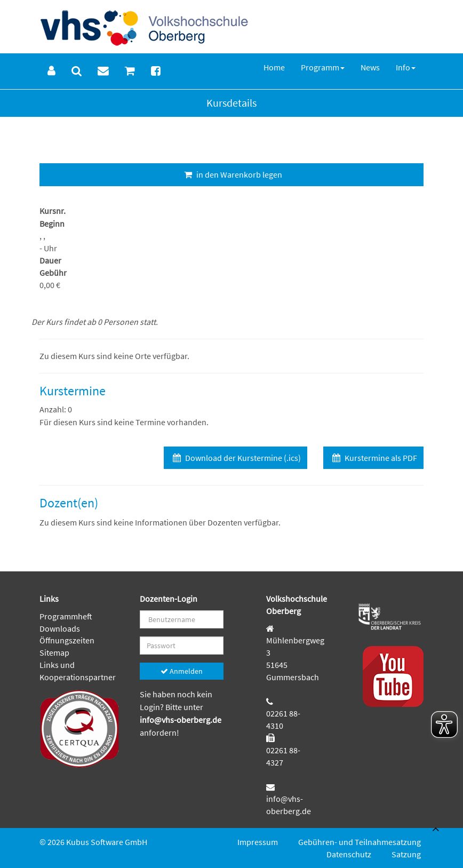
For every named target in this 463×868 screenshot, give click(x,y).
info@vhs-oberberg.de (181, 720)
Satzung (406, 854)
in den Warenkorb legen (232, 174)
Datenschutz (349, 854)
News (370, 67)
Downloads (60, 628)
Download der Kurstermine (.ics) (236, 458)
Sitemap (54, 652)
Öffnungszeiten (67, 640)
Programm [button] (323, 67)
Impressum (258, 842)
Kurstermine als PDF (373, 458)
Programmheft (66, 616)
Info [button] (406, 67)
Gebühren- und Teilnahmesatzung (360, 842)
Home (274, 67)
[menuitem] (51, 71)
